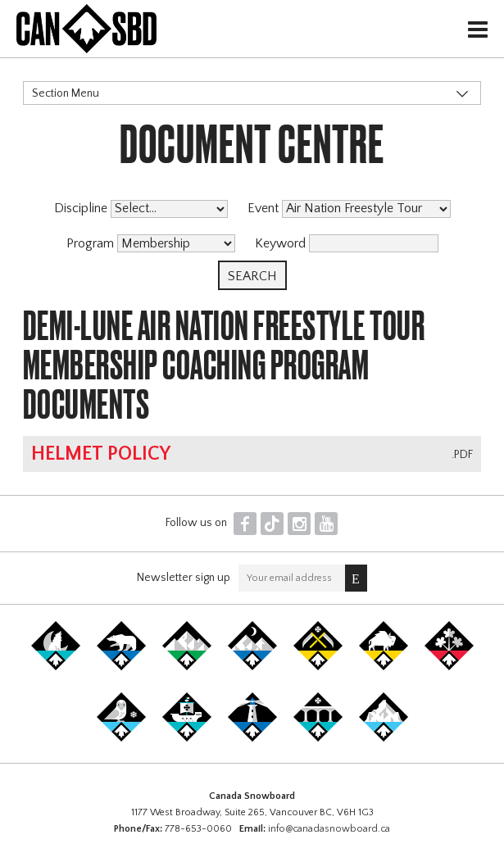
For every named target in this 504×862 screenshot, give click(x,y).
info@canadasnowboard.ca (329, 829)
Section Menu (66, 93)
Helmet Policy (101, 454)
